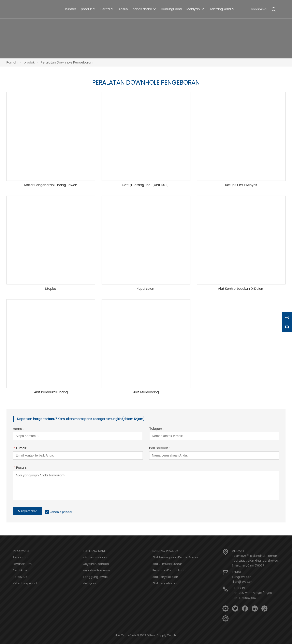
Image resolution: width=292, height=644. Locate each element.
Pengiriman (21, 557)
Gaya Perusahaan (96, 564)
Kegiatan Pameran (96, 570)
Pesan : (20, 468)
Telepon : (156, 429)
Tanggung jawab (95, 577)
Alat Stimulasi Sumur (167, 564)
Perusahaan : (159, 449)
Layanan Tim (22, 564)
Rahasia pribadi (61, 512)
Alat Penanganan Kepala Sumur (175, 557)
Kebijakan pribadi (25, 583)
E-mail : (20, 449)
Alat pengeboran (165, 583)
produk (29, 62)
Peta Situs (20, 577)
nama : (18, 429)
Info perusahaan (95, 557)
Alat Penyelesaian (165, 577)
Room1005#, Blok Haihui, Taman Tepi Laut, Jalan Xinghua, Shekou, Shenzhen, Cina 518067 (255, 561)
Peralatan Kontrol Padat (170, 570)
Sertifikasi (20, 570)
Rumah (12, 62)
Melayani (89, 583)
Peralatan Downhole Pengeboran (67, 62)
